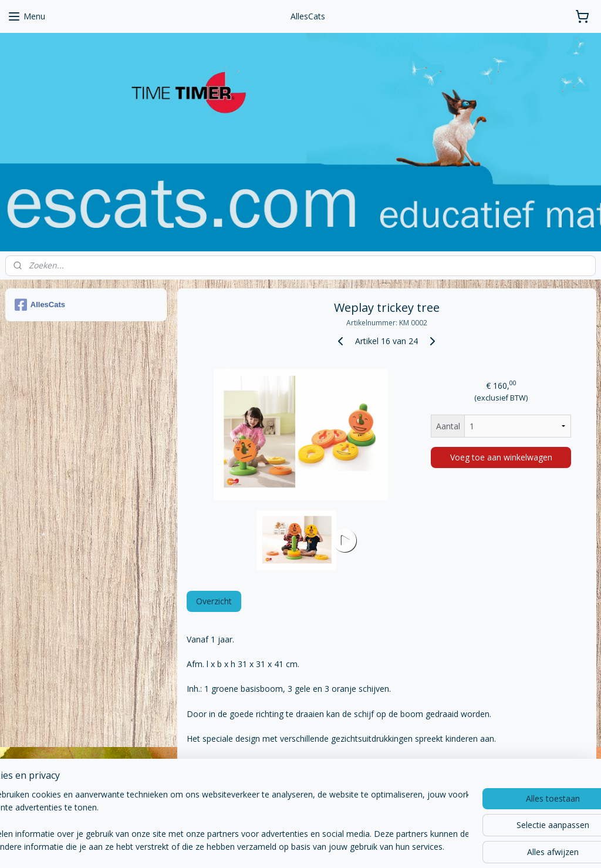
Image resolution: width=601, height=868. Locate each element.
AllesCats (40, 305)
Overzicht (213, 601)
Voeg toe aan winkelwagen (501, 457)
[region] (223, 822)
